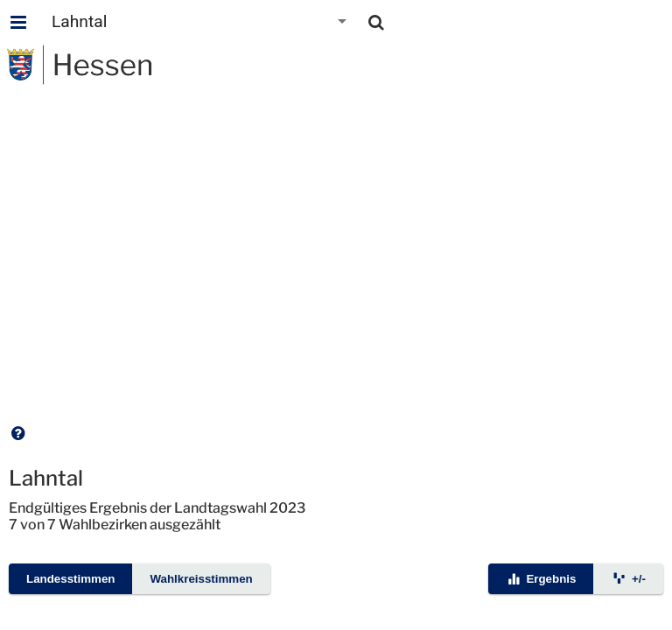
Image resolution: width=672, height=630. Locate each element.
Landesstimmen (70, 579)
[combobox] (201, 22)
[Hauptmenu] (18, 22)
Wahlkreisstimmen (201, 579)
